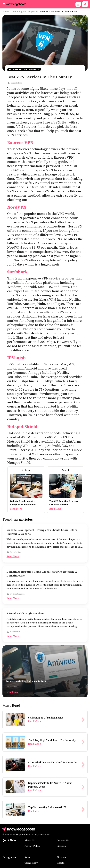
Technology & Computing (25, 12)
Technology (31, 863)
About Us (30, 840)
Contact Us (63, 840)
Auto (27, 857)
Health (61, 863)
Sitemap (61, 846)
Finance (61, 857)
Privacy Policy (32, 846)
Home (6, 12)
